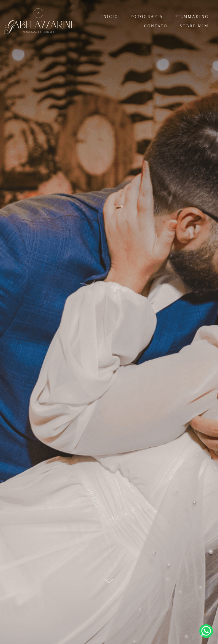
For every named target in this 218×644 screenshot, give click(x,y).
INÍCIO (110, 17)
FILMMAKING (192, 17)
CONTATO (156, 26)
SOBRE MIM (194, 26)
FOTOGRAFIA (147, 17)
